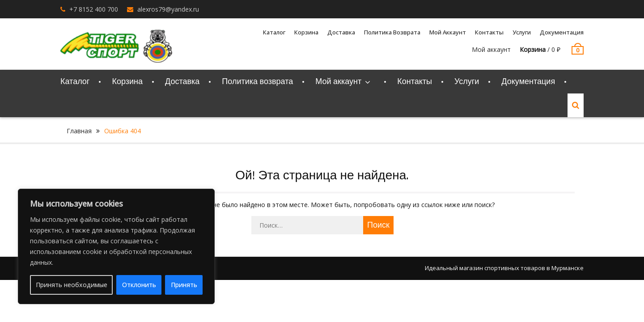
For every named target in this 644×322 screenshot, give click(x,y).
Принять (184, 285)
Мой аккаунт (448, 32)
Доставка (341, 32)
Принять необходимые (72, 285)
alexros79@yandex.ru (168, 9)
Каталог (274, 32)
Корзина (306, 32)
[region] (116, 246)
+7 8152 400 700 (94, 9)
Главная (79, 131)
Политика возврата (392, 32)
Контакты (489, 32)
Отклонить (139, 285)
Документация (562, 32)
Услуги (522, 32)
